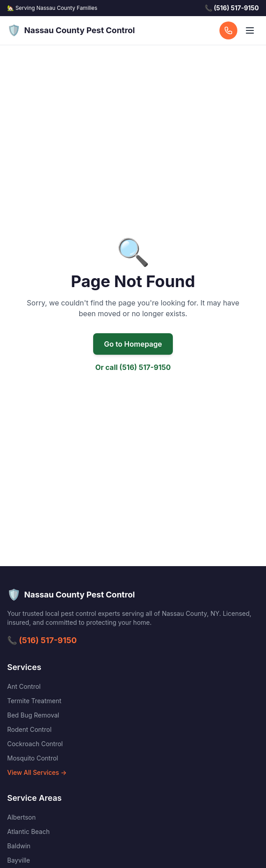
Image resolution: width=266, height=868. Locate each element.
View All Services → (37, 772)
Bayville (19, 860)
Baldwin (19, 846)
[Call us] (228, 30)
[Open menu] (250, 30)
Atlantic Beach (28, 831)
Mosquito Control (33, 758)
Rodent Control (29, 729)
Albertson (21, 817)
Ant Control (24, 686)
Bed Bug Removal (33, 715)
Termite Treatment (34, 701)
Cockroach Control (35, 744)
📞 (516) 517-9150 (42, 640)
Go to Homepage (133, 344)
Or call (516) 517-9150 (133, 367)
